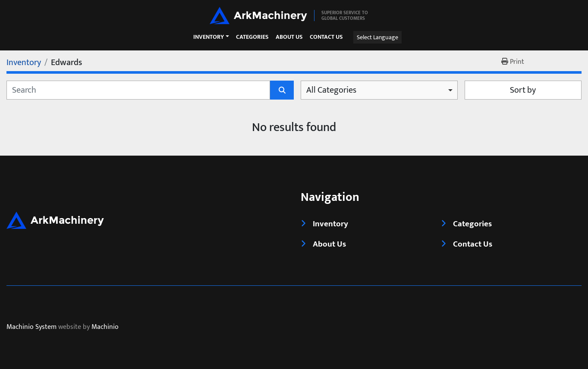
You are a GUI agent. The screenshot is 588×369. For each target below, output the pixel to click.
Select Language (377, 37)
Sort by (523, 90)
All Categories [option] (331, 90)
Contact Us (326, 37)
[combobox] (379, 90)
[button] (211, 37)
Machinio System (31, 327)
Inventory (209, 37)
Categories (252, 37)
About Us (289, 37)
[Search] (138, 90)
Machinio (105, 327)
